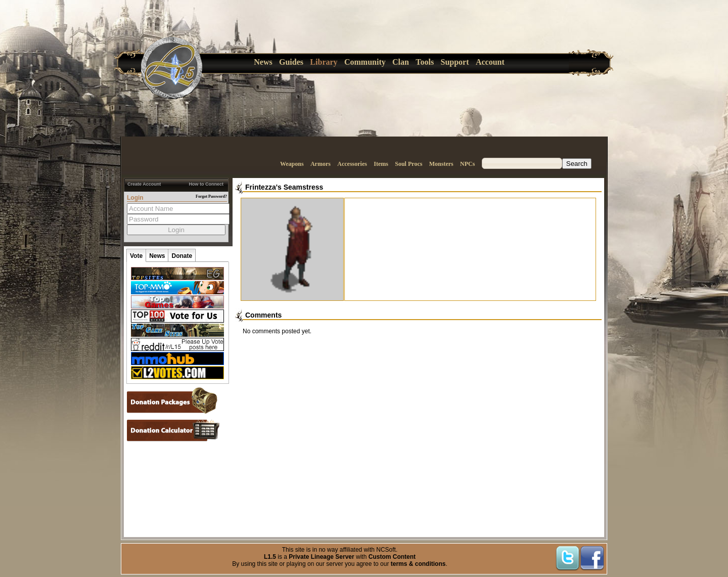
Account (490, 62)
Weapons (292, 164)
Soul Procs (408, 164)
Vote (136, 256)
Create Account (144, 184)
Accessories (352, 164)
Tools (425, 62)
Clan (401, 62)
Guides (291, 62)
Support (455, 62)
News (263, 62)
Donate (182, 256)
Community (365, 62)
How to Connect (207, 184)
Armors (321, 164)
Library (324, 62)
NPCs (467, 164)
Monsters (441, 164)
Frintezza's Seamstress (284, 187)
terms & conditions (418, 564)
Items (381, 164)
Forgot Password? (211, 196)
